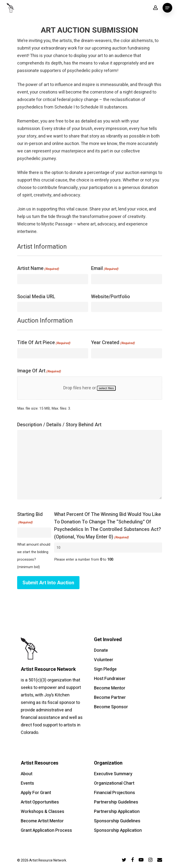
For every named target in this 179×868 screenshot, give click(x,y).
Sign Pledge (105, 669)
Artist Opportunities (40, 802)
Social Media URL (36, 297)
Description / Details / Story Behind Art (59, 425)
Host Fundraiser (110, 679)
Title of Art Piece (44, 343)
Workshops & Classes (43, 812)
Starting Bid (30, 519)
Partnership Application (117, 812)
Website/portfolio (111, 297)
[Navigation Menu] (167, 8)
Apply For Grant (36, 793)
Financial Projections (115, 793)
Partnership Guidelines (116, 802)
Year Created (113, 343)
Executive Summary (113, 774)
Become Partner (110, 698)
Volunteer (104, 660)
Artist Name (38, 269)
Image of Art (39, 371)
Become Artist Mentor (42, 821)
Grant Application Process (46, 830)
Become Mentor (110, 688)
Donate (101, 650)
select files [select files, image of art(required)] (106, 388)
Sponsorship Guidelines (117, 821)
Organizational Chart (114, 783)
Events (27, 783)
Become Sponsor (111, 707)
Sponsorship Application (118, 830)
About (27, 774)
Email (105, 269)
